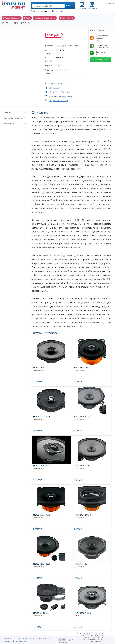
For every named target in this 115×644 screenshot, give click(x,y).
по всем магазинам (41, 12)
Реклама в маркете (29, 638)
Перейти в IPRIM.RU (12, 638)
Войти (108, 4)
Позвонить (55, 88)
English (70, 640)
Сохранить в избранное (61, 96)
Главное (7, 112)
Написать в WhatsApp (60, 92)
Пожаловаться (44, 638)
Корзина (82, 6)
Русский (62, 640)
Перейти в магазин (59, 101)
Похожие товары (10, 124)
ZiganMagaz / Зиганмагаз (67, 46)
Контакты (23, 641)
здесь (102, 641)
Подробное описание (13, 118)
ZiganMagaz (97, 30)
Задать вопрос (56, 84)
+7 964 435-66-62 (102, 48)
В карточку (101, 59)
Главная (7, 641)
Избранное (92, 6)
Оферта (15, 641)
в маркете (57, 12)
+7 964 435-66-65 (102, 45)
